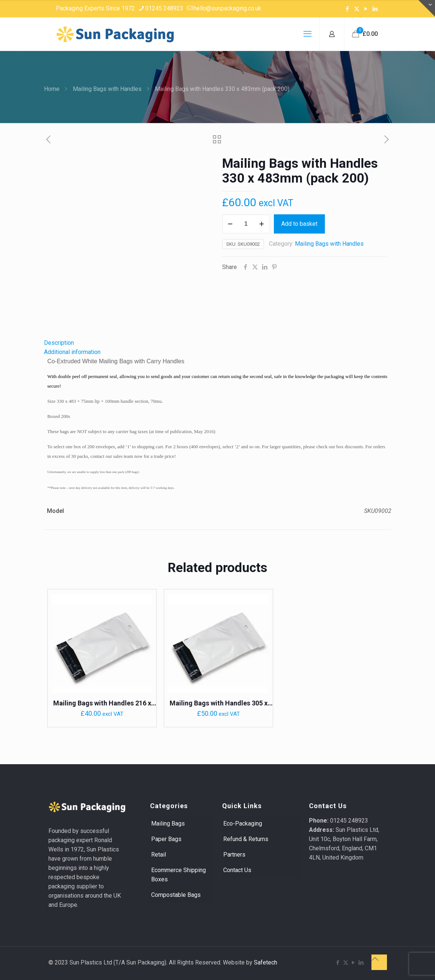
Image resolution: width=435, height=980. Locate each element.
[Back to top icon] (379, 962)
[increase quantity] (262, 224)
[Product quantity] (246, 224)
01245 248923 (349, 821)
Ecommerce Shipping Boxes (179, 875)
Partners (234, 855)
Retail (159, 855)
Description (59, 343)
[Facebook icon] (348, 9)
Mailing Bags (168, 824)
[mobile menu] (307, 34)
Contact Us (237, 870)
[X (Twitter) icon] (357, 9)
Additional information (72, 352)
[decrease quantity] (230, 224)
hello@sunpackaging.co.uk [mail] (227, 8)
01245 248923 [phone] (164, 8)
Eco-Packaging (243, 824)
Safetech (266, 962)
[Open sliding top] (427, 8)
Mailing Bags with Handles (107, 89)
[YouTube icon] (366, 9)
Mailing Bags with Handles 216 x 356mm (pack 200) (102, 703)
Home (52, 89)
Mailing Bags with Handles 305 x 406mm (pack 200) (219, 703)
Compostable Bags (176, 895)
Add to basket (299, 224)
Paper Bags (166, 839)
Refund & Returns (246, 839)
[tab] (218, 343)
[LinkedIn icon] (375, 9)
